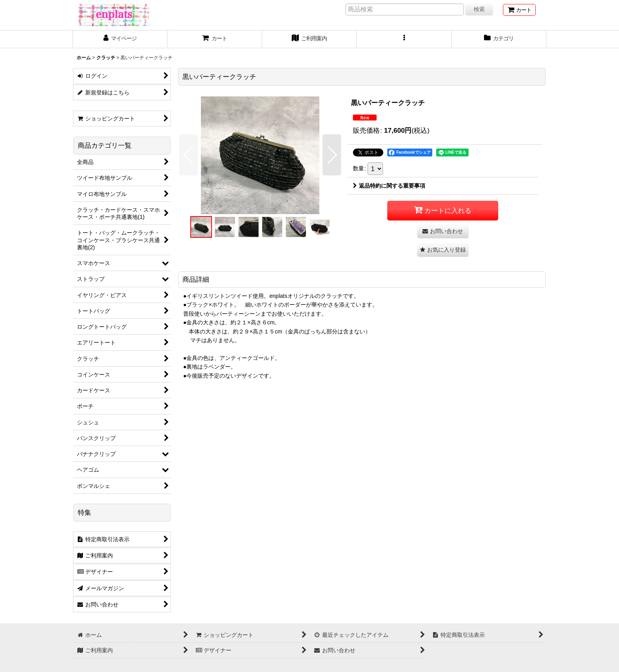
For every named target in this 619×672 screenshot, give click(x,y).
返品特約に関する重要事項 (389, 186)
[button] (404, 39)
